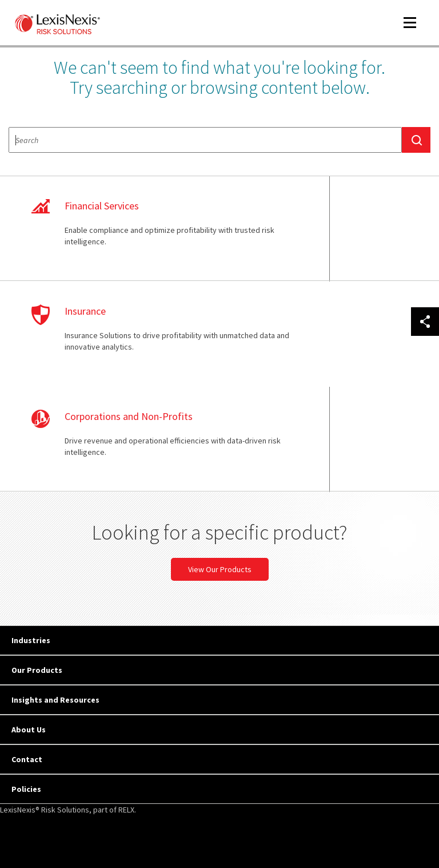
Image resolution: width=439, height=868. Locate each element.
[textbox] (205, 140)
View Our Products (220, 487)
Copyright (115, 812)
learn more (114, 235)
